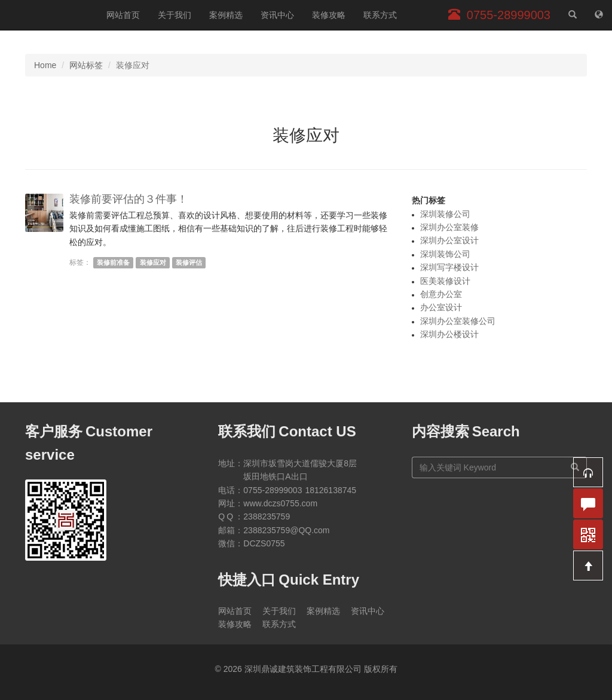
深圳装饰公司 (445, 254)
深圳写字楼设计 (449, 267)
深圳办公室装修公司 (458, 321)
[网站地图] (599, 15)
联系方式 (380, 15)
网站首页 (123, 15)
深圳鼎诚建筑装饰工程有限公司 (49, 15)
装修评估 (189, 262)
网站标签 (86, 65)
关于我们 (175, 15)
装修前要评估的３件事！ (128, 199)
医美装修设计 (445, 281)
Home (45, 65)
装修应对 (153, 262)
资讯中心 (277, 15)
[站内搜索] (573, 15)
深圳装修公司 (445, 214)
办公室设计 (441, 307)
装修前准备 (113, 262)
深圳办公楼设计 (449, 334)
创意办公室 (441, 294)
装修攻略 (329, 15)
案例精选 (226, 15)
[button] (588, 472)
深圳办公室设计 (449, 240)
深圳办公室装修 (449, 227)
